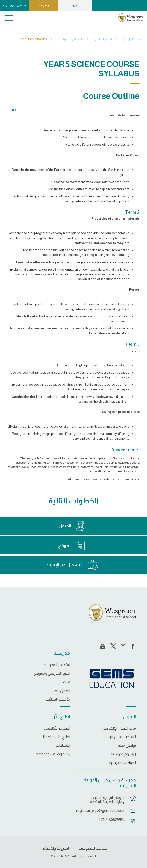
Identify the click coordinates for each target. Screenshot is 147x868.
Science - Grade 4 (33, 39)
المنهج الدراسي (103, 39)
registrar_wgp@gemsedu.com (102, 810)
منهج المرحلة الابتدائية (70, 39)
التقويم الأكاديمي (57, 728)
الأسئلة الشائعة (58, 699)
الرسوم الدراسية (123, 754)
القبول (65, 526)
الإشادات (63, 746)
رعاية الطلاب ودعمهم (53, 754)
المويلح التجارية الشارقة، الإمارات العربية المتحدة (108, 800)
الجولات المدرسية (122, 763)
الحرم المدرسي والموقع (52, 674)
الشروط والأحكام (56, 848)
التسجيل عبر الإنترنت (15, 5)
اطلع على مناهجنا (57, 737)
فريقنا (65, 682)
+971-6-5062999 (112, 820)
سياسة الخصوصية (93, 848)
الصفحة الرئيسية (132, 39)
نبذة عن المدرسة (57, 665)
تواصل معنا (43, 5)
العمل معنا (61, 691)
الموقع (65, 546)
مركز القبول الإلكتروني (119, 728)
